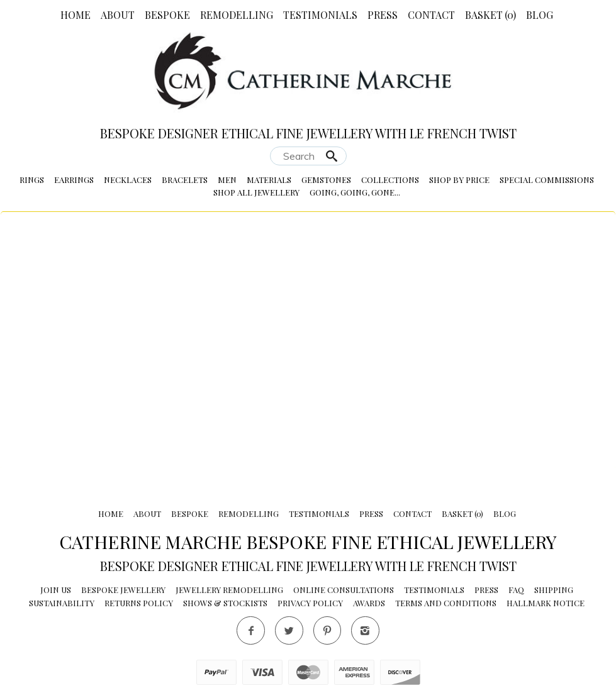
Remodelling (237, 15)
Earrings (74, 180)
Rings (32, 180)
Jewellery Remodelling (229, 590)
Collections (390, 180)
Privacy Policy (310, 603)
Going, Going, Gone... (355, 192)
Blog (540, 15)
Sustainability (62, 603)
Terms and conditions (446, 603)
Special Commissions (547, 180)
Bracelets (185, 180)
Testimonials (320, 15)
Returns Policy (139, 603)
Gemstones (326, 180)
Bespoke (167, 15)
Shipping (554, 590)
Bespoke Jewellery (123, 590)
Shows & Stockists (225, 603)
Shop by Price (459, 180)
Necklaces (128, 180)
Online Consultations (344, 590)
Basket (490, 15)
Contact (431, 15)
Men (227, 180)
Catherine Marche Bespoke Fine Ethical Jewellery (308, 541)
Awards (369, 603)
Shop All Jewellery (256, 192)
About (118, 15)
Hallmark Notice (546, 603)
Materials (269, 180)
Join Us (56, 590)
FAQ (516, 590)
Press (383, 15)
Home (76, 15)
